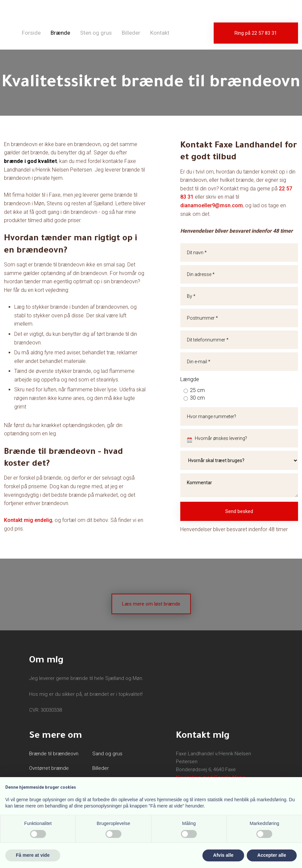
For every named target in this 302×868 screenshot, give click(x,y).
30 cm (197, 398)
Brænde (60, 33)
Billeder (131, 33)
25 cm (197, 390)
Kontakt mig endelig (28, 520)
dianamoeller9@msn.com (212, 205)
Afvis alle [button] (223, 855)
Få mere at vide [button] (33, 855)
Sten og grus (96, 33)
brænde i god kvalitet (30, 161)
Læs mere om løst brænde (151, 604)
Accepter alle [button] (272, 855)
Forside (31, 33)
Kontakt (160, 33)
